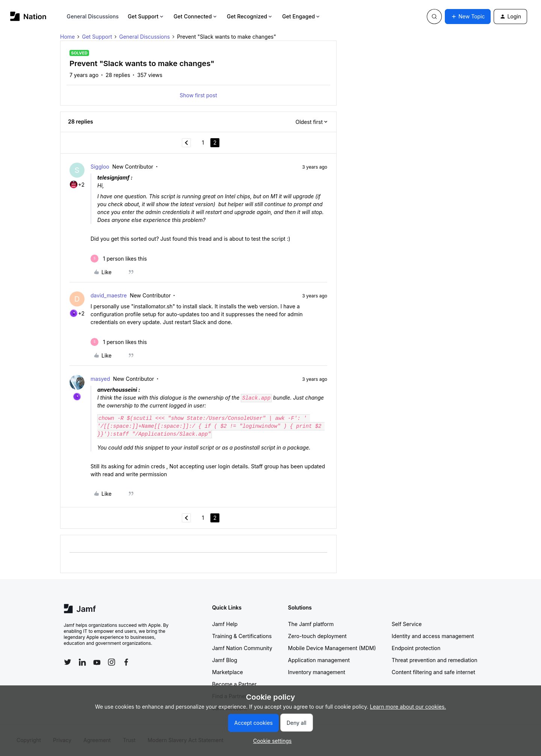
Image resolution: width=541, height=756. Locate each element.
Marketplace (228, 672)
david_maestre (109, 295)
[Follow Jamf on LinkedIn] (82, 662)
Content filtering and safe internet (434, 672)
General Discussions (93, 16)
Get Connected (196, 16)
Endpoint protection (416, 648)
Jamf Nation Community (242, 648)
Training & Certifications (242, 636)
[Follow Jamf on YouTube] (97, 662)
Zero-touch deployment (317, 636)
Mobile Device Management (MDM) (332, 648)
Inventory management (317, 672)
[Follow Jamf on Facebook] (126, 662)
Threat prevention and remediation (435, 660)
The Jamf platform (311, 624)
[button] (468, 17)
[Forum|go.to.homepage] (28, 16)
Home (67, 37)
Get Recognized (250, 16)
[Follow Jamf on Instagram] (112, 662)
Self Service (407, 624)
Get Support (146, 16)
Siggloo (100, 167)
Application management (319, 660)
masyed (100, 379)
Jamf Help (225, 624)
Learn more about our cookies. (408, 707)
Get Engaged (301, 16)
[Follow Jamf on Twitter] (68, 662)
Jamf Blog (225, 660)
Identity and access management (433, 636)
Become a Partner (234, 684)
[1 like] (119, 259)
